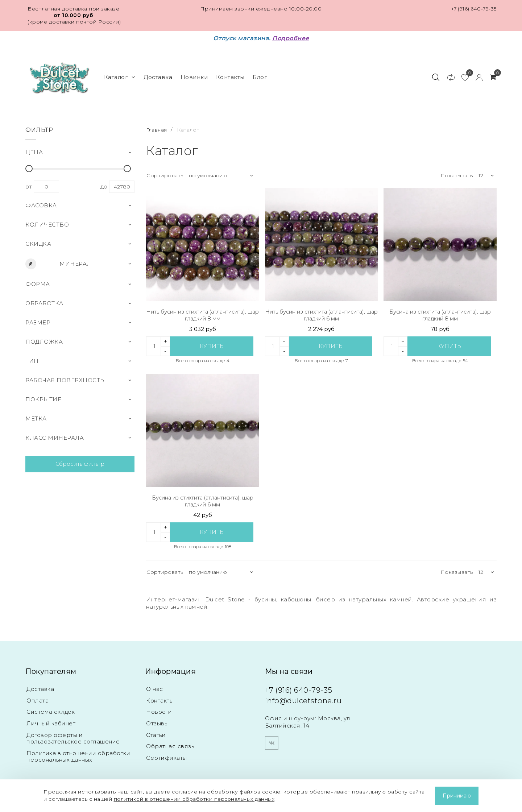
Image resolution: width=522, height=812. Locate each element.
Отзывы (157, 722)
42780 (122, 183)
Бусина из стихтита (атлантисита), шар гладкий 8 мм (440, 312)
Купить (212, 343)
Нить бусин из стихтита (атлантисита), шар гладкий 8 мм (202, 312)
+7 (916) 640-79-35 (473, 9)
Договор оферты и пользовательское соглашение (73, 736)
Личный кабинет (51, 722)
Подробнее (291, 38)
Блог (260, 75)
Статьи (156, 733)
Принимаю (457, 796)
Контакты (230, 75)
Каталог (120, 75)
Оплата (38, 698)
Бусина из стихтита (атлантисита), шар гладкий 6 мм (202, 499)
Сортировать (165, 172)
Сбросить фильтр (80, 461)
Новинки (194, 75)
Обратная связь (170, 745)
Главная (158, 126)
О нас (155, 687)
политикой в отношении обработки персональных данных (196, 799)
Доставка (158, 75)
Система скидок (51, 710)
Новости (159, 710)
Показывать (457, 172)
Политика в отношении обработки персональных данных (78, 755)
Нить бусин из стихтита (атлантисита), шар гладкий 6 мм (321, 312)
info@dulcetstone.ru (306, 698)
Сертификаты (167, 756)
